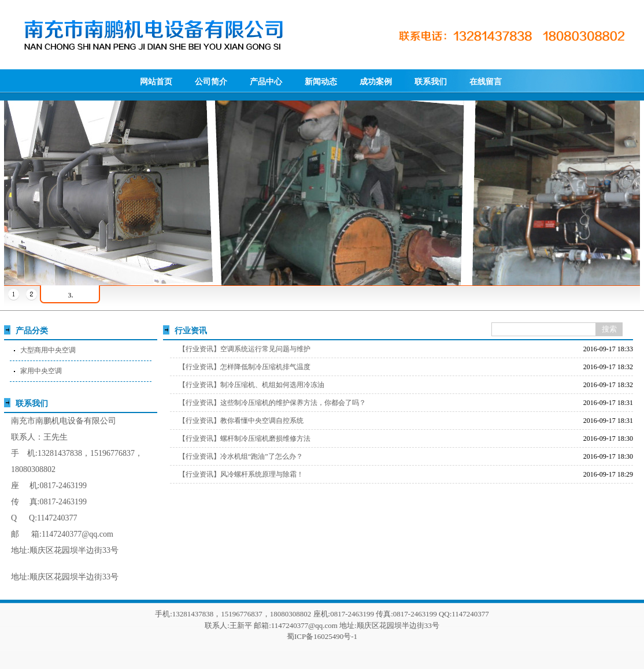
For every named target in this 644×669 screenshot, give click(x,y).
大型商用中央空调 (48, 350)
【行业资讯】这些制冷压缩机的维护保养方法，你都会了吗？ (272, 403)
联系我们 (431, 82)
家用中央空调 (41, 371)
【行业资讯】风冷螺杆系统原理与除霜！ (241, 474)
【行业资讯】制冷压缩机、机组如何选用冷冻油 (251, 385)
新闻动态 (321, 82)
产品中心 (266, 82)
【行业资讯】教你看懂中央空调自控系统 (241, 421)
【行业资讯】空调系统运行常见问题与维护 (245, 349)
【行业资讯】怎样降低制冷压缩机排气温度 (245, 367)
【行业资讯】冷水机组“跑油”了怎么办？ (241, 456)
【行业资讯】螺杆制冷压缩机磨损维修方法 (245, 438)
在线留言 (486, 82)
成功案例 (376, 82)
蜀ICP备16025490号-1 (322, 636)
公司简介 (211, 82)
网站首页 (156, 82)
